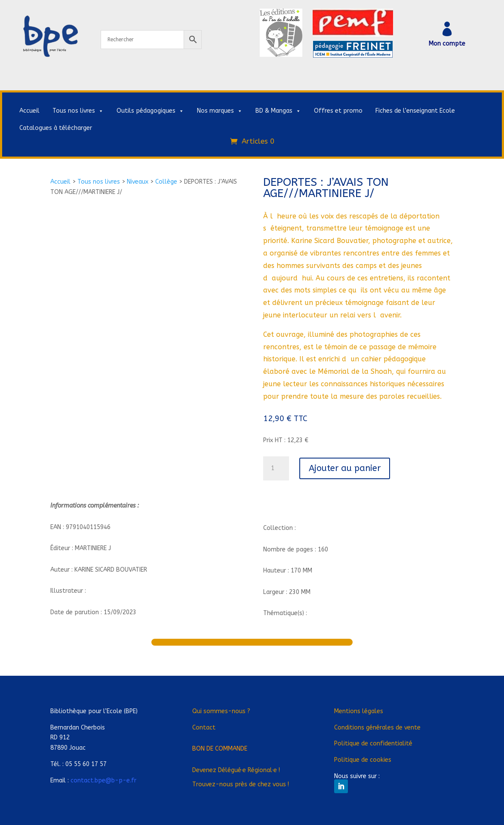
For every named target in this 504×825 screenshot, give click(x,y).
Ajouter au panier (345, 468)
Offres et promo (338, 111)
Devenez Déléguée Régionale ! (236, 770)
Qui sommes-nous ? (221, 711)
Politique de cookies (363, 760)
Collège (166, 182)
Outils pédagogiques (150, 111)
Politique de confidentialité (373, 743)
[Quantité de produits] (276, 468)
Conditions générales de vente (377, 728)
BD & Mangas (278, 111)
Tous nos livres (78, 111)
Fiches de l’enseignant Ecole (415, 111)
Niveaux (138, 182)
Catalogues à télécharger (56, 128)
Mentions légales (359, 711)
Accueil (29, 111)
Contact (204, 728)
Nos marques (220, 111)
